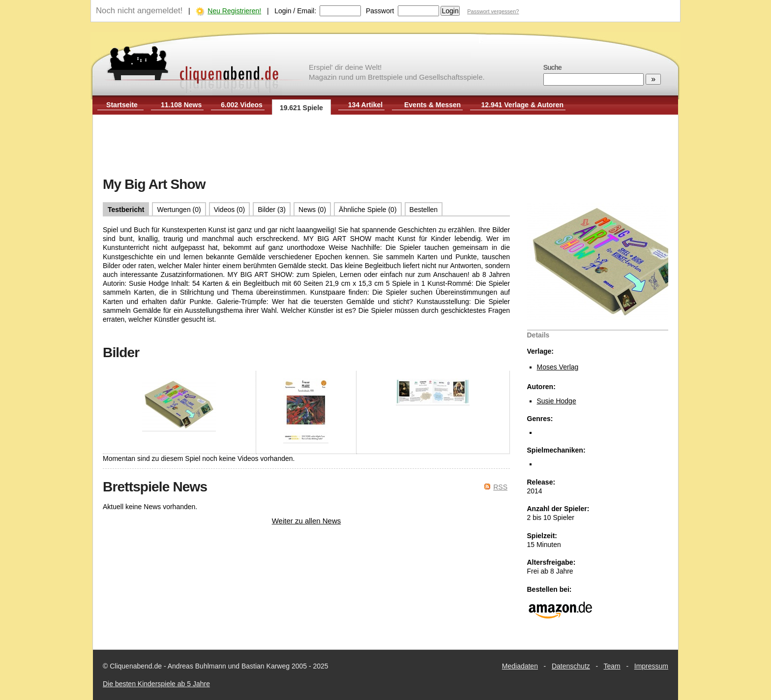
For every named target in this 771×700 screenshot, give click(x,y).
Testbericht (126, 210)
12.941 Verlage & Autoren (523, 105)
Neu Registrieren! (234, 11)
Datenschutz (571, 666)
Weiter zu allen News (307, 521)
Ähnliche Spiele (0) (368, 210)
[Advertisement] (385, 147)
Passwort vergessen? (493, 11)
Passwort (380, 11)
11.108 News (181, 105)
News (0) (312, 210)
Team (612, 666)
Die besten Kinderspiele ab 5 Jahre (156, 684)
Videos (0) (230, 210)
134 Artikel (365, 105)
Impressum (651, 666)
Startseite (122, 105)
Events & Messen (432, 105)
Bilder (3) (272, 210)
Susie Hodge (557, 401)
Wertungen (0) (179, 210)
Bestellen (424, 210)
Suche (552, 67)
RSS (500, 487)
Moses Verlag (558, 367)
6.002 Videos (242, 105)
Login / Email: (295, 11)
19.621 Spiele (301, 108)
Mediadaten (520, 666)
